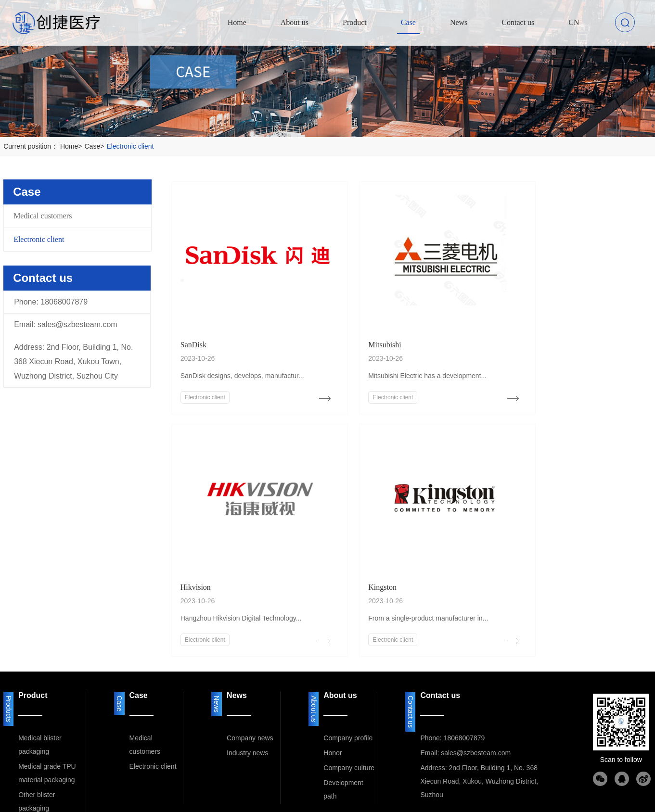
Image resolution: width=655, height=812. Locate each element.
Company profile (348, 695)
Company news (250, 695)
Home (72, 146)
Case (96, 146)
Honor (333, 710)
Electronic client (130, 146)
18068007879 (64, 302)
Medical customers (43, 216)
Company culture (349, 724)
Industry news (247, 710)
